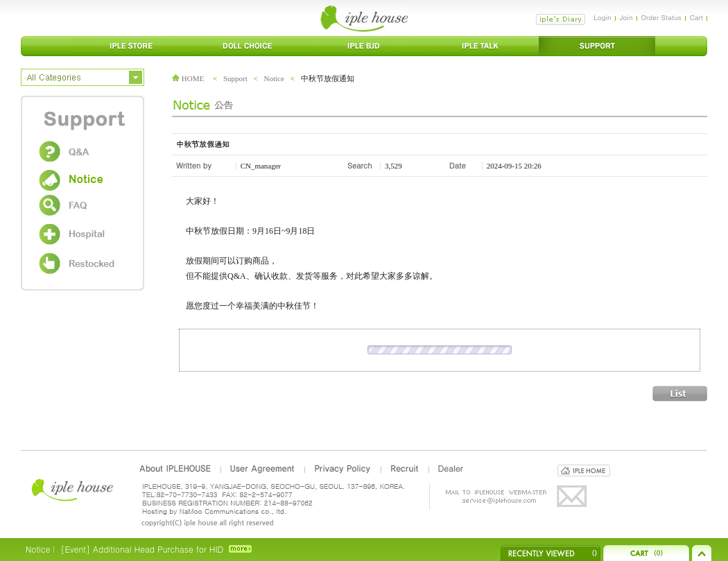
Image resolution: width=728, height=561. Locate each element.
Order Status (661, 17)
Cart (696, 17)
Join (626, 17)
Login (602, 17)
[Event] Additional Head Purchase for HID (142, 549)
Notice (274, 78)
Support (235, 78)
